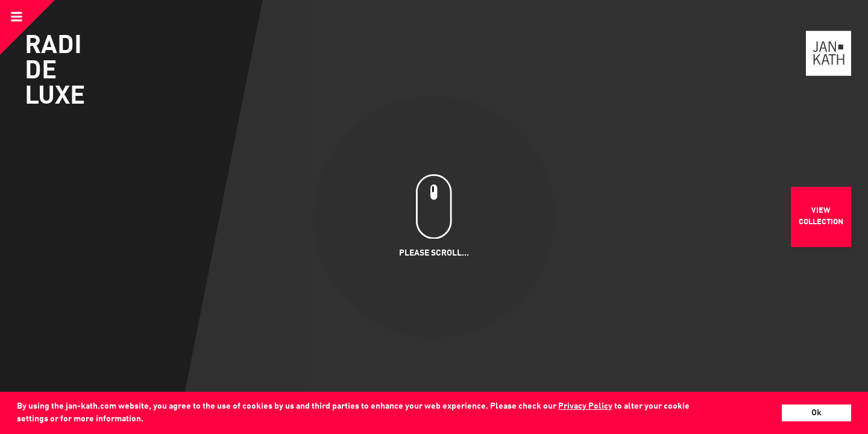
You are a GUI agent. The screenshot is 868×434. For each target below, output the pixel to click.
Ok (816, 413)
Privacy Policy (585, 406)
